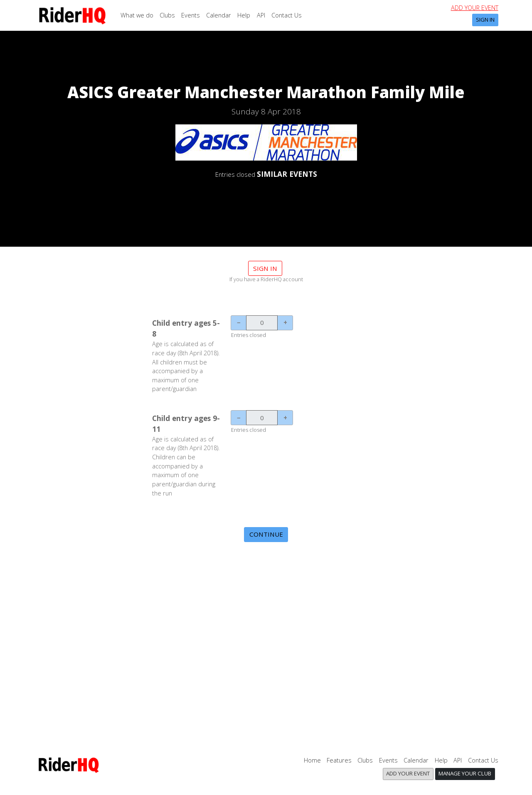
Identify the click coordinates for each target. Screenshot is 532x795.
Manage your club (465, 773)
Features (339, 760)
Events (191, 15)
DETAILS (266, 197)
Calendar (219, 15)
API (261, 15)
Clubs (167, 15)
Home (312, 760)
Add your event (475, 8)
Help (244, 15)
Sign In (485, 20)
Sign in (265, 268)
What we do (137, 15)
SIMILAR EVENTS (287, 174)
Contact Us (287, 15)
